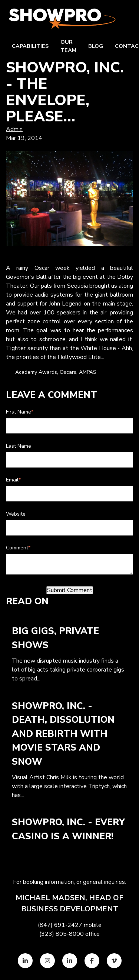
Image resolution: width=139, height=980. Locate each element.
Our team (68, 46)
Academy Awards (36, 372)
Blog (96, 46)
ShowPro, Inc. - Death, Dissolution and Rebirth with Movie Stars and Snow (63, 734)
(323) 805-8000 (62, 934)
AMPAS (88, 372)
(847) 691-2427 (60, 925)
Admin (14, 129)
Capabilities (30, 46)
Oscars (68, 372)
